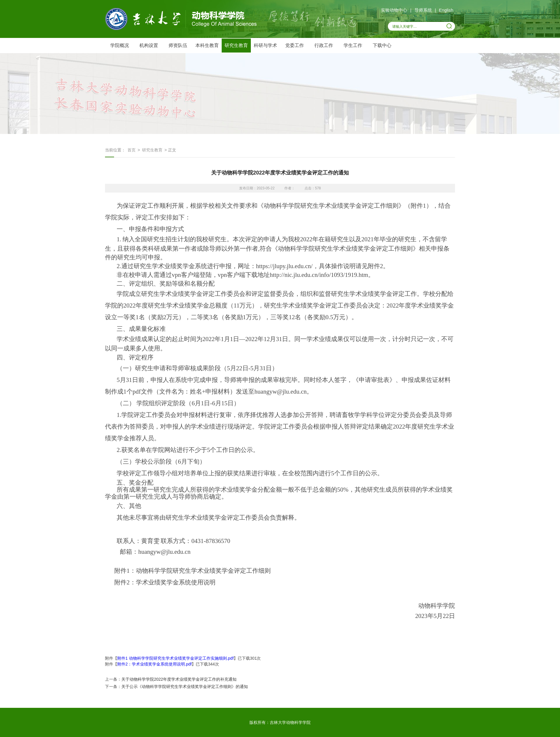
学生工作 (353, 45)
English (446, 10)
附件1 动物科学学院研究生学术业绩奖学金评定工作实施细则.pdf (175, 658)
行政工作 (324, 45)
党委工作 (295, 45)
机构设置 (149, 45)
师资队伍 (178, 45)
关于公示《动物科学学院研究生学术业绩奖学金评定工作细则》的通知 (185, 687)
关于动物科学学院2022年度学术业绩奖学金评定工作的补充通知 (179, 679)
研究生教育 (236, 45)
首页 (132, 150)
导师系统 (423, 10)
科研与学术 (265, 45)
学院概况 (120, 45)
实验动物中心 (394, 10)
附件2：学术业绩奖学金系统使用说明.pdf (154, 664)
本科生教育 (207, 45)
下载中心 (382, 45)
